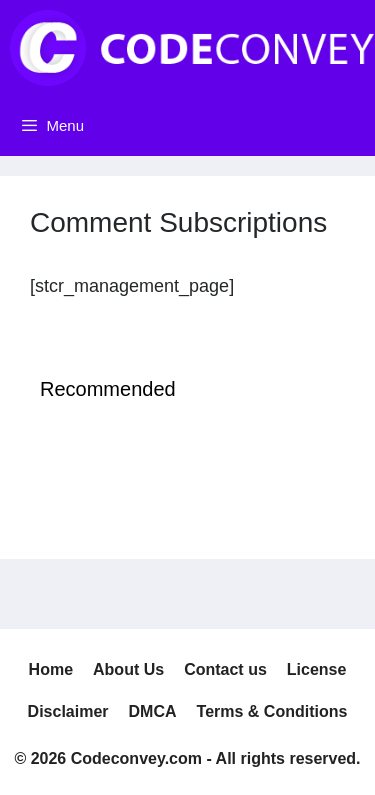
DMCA (153, 711)
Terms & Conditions (272, 711)
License (317, 669)
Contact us (225, 669)
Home (51, 669)
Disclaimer (68, 711)
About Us (128, 669)
